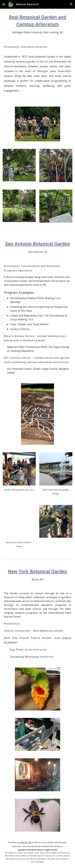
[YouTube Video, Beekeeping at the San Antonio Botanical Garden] (19, 522)
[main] (37, 24)
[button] (4, 4)
